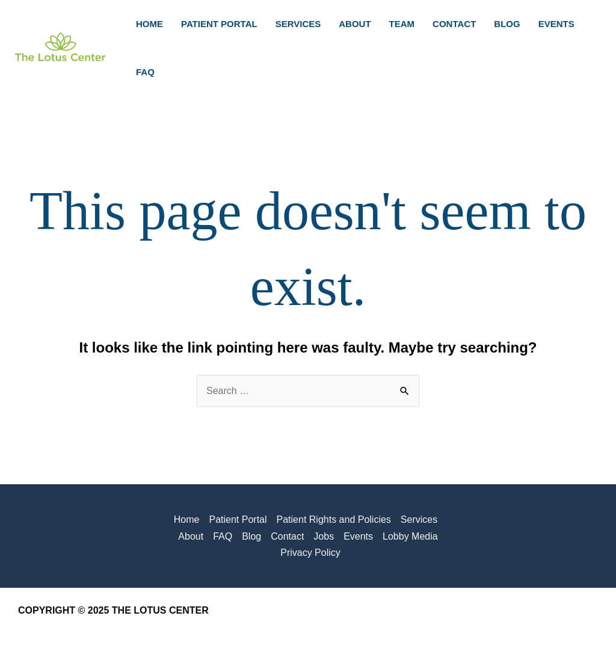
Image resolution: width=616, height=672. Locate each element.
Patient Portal (238, 519)
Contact (287, 536)
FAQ (223, 536)
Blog (251, 536)
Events (358, 536)
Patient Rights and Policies (334, 519)
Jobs (324, 536)
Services (419, 519)
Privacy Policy (310, 553)
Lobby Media (410, 536)
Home (187, 519)
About (191, 536)
